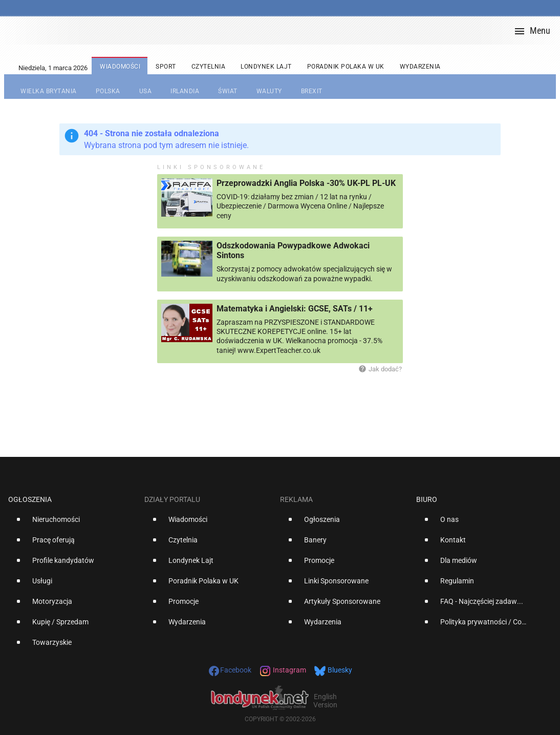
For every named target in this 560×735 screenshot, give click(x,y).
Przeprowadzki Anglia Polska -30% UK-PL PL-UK (306, 183)
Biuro (427, 499)
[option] (72, 523)
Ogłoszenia (30, 499)
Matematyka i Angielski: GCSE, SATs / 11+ (295, 309)
